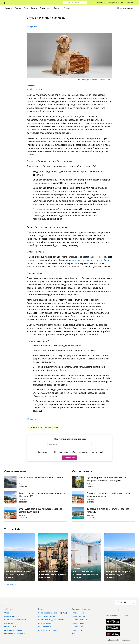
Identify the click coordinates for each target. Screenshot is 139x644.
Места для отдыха (52, 427)
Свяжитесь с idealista (47, 616)
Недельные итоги (61, 452)
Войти (130, 3)
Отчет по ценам (11, 627)
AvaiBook (76, 634)
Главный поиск (78, 613)
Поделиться (34, 26)
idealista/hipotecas (79, 623)
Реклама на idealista (12, 616)
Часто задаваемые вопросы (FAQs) (53, 613)
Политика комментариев (48, 630)
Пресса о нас (10, 623)
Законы (34, 8)
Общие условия (45, 627)
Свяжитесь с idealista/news (15, 620)
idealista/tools (77, 627)
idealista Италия (79, 616)
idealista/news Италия (13, 630)
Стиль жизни (45, 8)
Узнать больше (10, 585)
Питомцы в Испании (35, 427)
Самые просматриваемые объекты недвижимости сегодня (86, 573)
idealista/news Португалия (15, 634)
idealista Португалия (80, 620)
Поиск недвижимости (126, 8)
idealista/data (77, 630)
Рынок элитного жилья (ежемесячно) (88, 452)
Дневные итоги (43, 452)
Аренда (18, 8)
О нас (7, 613)
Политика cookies (45, 623)
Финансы (67, 8)
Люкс (26, 8)
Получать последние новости (70, 439)
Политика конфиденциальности (51, 620)
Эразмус (57, 8)
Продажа (8, 8)
